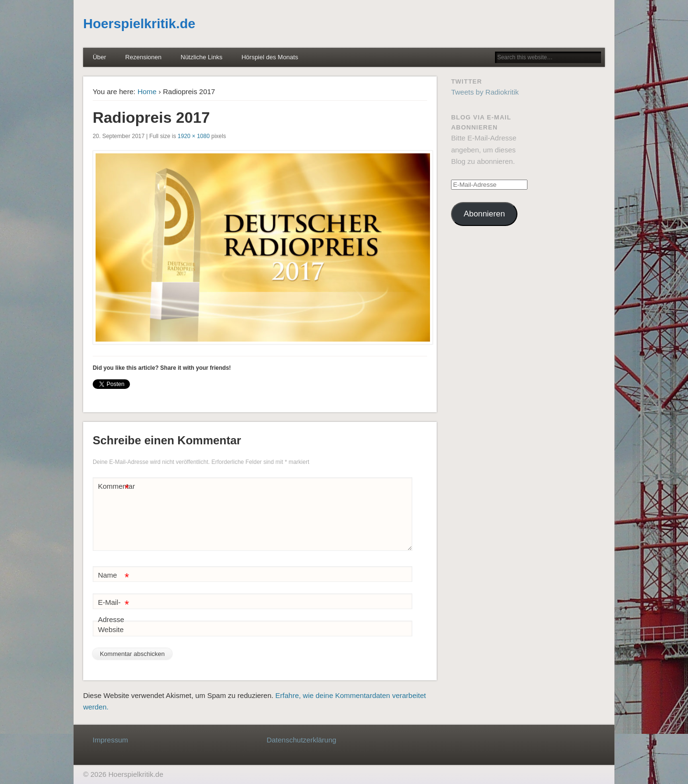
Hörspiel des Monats (270, 57)
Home (147, 91)
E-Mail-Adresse (113, 609)
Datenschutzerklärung (301, 740)
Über (99, 57)
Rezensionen (143, 57)
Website (111, 629)
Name (113, 575)
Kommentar (115, 487)
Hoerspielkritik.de (139, 24)
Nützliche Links (201, 57)
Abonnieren (484, 214)
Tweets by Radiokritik (485, 92)
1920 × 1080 (194, 136)
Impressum (110, 740)
